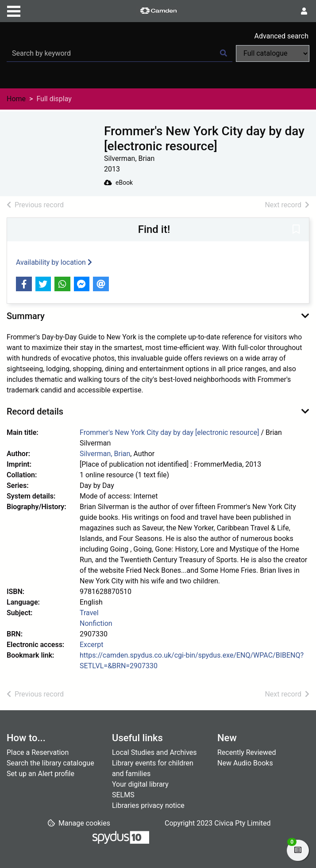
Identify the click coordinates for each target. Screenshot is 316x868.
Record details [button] (35, 411)
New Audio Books (245, 763)
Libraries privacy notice (148, 805)
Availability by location (54, 262)
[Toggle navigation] (14, 10)
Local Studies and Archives (154, 752)
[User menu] (304, 11)
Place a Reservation (38, 752)
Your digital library (140, 784)
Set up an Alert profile (40, 774)
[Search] (224, 53)
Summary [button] (26, 316)
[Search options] (273, 53)
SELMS (123, 795)
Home (16, 99)
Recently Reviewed (247, 752)
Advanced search (281, 36)
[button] (296, 230)
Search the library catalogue (50, 763)
